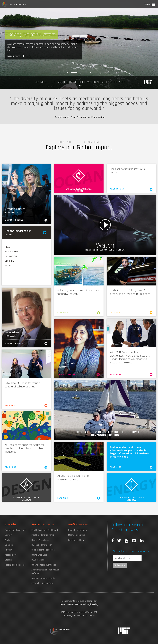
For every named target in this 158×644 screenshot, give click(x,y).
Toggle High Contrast (15, 565)
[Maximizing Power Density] (54, 72)
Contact (9, 535)
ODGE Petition (38, 560)
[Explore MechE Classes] (64, 72)
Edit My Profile (76, 540)
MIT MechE (14, 5)
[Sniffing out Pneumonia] (94, 72)
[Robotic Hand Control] (104, 72)
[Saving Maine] (74, 72)
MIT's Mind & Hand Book (43, 583)
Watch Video (105, 225)
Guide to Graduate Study (43, 578)
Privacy (8, 550)
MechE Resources (77, 535)
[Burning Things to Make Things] (84, 72)
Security (10, 261)
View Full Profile (26, 220)
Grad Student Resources (43, 550)
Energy (9, 266)
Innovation (11, 256)
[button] (150, 5)
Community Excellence (15, 530)
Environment (12, 252)
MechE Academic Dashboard (45, 530)
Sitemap (9, 545)
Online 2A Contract (40, 540)
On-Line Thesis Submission (44, 565)
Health (9, 247)
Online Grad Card (39, 555)
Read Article (132, 189)
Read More (79, 313)
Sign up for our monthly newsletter (131, 551)
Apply (7, 540)
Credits (8, 560)
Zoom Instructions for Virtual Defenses (45, 572)
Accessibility (11, 555)
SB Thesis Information (42, 545)
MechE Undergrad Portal (43, 535)
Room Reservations (77, 530)
